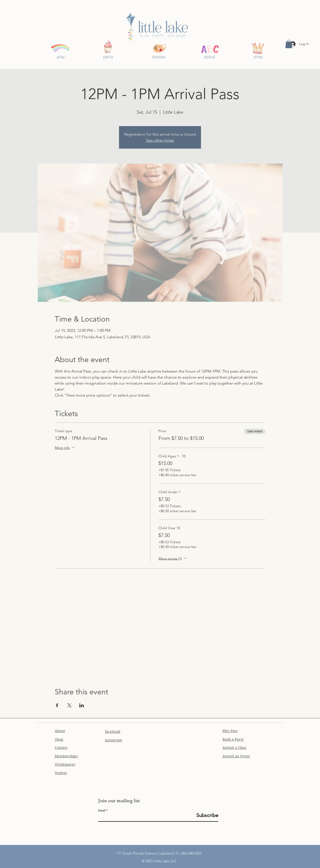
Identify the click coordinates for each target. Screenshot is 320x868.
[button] (289, 44)
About (60, 731)
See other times (160, 140)
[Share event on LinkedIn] (82, 705)
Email (102, 810)
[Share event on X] (69, 705)
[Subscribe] (206, 815)
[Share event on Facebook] (57, 705)
